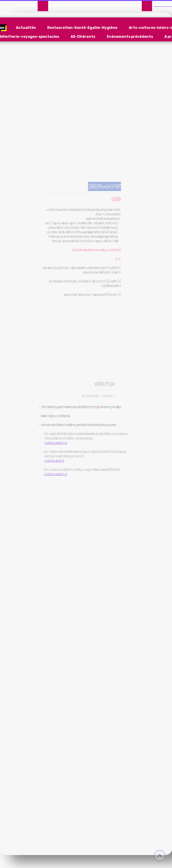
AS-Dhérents (83, 37)
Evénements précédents (130, 37)
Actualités (26, 28)
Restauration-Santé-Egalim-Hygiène (82, 28)
